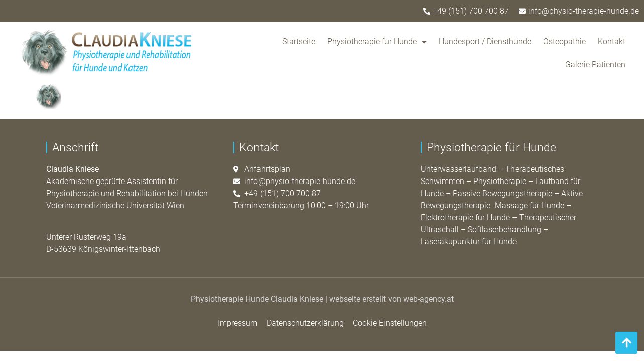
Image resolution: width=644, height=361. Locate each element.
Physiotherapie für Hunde (377, 42)
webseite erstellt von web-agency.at (392, 299)
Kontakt (612, 41)
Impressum (238, 323)
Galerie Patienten (595, 64)
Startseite (299, 41)
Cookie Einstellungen (390, 323)
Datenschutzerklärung (305, 323)
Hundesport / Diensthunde (485, 41)
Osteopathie (564, 41)
